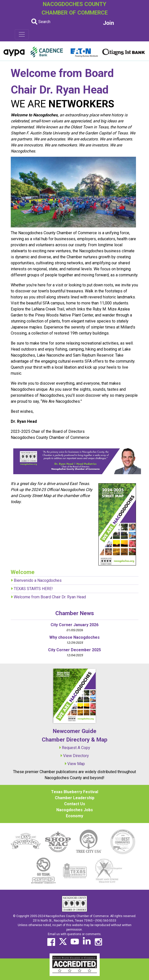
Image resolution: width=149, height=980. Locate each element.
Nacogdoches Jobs (75, 810)
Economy (74, 816)
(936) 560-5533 (106, 921)
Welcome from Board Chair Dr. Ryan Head (50, 597)
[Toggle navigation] (22, 34)
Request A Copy (76, 748)
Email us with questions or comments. (75, 934)
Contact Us (75, 804)
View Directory (76, 756)
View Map (76, 764)
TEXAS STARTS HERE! (33, 589)
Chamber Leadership (75, 798)
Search (41, 22)
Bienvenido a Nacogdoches (38, 580)
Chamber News (75, 613)
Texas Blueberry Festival (75, 792)
